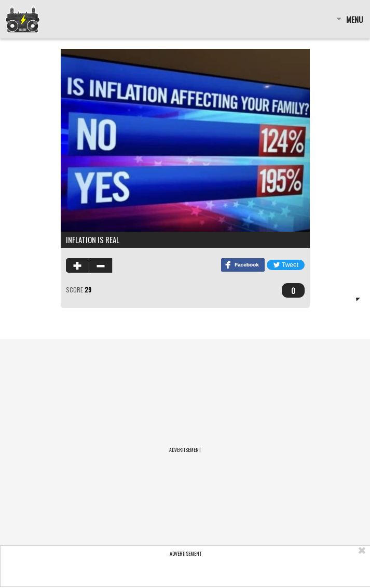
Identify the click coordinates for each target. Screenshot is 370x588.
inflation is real (93, 239)
